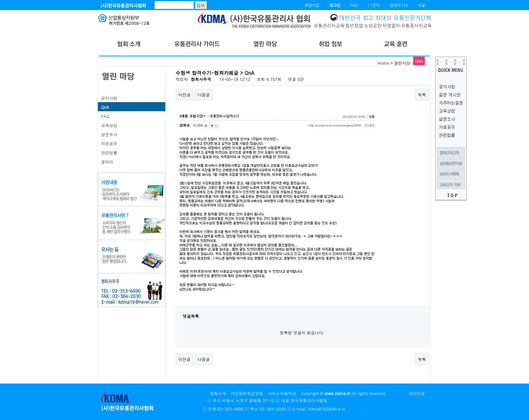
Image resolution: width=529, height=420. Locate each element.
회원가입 (312, 5)
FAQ (354, 5)
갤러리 (107, 162)
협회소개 (218, 393)
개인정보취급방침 (247, 393)
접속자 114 (399, 5)
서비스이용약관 (282, 393)
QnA (105, 107)
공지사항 (109, 98)
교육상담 (109, 125)
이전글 (185, 95)
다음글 (204, 95)
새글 (421, 5)
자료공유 (109, 143)
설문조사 (109, 134)
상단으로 (417, 393)
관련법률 (109, 153)
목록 (422, 95)
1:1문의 (373, 5)
